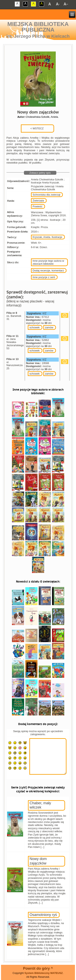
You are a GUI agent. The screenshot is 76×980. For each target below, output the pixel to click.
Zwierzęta (38, 201)
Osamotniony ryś (43, 915)
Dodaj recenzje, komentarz (48, 270)
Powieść (37, 206)
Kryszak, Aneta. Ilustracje (47, 237)
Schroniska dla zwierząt (47, 195)
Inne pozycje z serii (44, 277)
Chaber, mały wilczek (40, 805)
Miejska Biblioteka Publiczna (38, 27)
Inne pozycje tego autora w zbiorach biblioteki (48, 262)
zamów (49, 327)
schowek (35, 327)
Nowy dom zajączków (38, 861)
